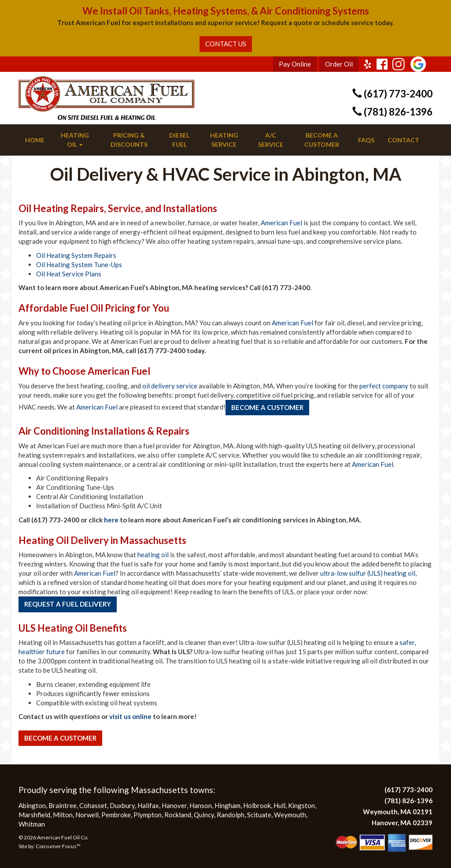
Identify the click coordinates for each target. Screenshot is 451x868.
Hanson (201, 805)
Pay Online (295, 64)
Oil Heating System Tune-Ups (79, 264)
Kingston (301, 805)
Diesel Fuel (179, 140)
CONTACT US (226, 44)
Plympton (148, 815)
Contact (403, 140)
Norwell (87, 815)
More (27, 755)
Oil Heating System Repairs (76, 255)
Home (35, 140)
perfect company (384, 386)
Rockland (178, 815)
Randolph (231, 815)
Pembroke (116, 815)
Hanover (174, 805)
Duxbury (122, 805)
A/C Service (271, 140)
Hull (279, 805)
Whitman (32, 824)
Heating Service (224, 140)
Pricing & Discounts (129, 140)
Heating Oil (75, 140)
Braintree (63, 805)
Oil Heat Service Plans (69, 274)
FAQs (366, 140)
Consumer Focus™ (58, 846)
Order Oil (339, 64)
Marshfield (34, 815)
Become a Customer (322, 140)
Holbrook (257, 805)
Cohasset (93, 805)
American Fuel (281, 223)
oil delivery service (170, 386)
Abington (32, 805)
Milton (63, 815)
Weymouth (290, 815)
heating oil (153, 555)
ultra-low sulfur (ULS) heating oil (368, 573)
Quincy (204, 815)
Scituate (259, 815)
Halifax (148, 805)
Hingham (227, 805)
